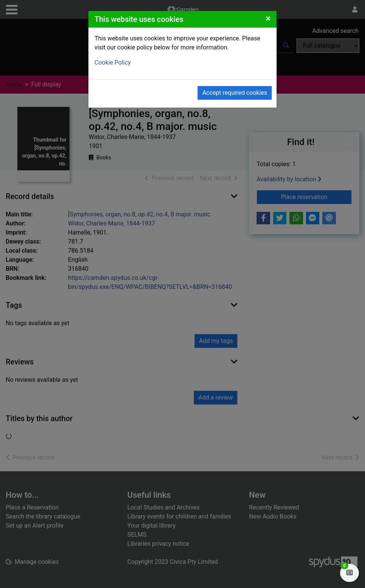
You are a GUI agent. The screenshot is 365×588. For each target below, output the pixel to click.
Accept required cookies (235, 93)
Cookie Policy (113, 63)
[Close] (268, 19)
